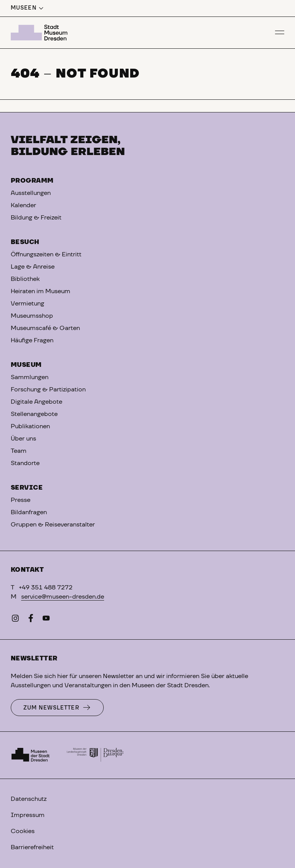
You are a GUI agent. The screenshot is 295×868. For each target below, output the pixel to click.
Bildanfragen (29, 512)
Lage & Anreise (33, 267)
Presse (21, 500)
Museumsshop (32, 316)
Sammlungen (30, 377)
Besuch (25, 242)
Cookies (23, 831)
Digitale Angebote (36, 402)
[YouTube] (46, 620)
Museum (26, 365)
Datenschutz (29, 799)
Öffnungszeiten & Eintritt (46, 254)
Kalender (23, 205)
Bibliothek (25, 279)
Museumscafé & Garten (45, 328)
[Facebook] (31, 620)
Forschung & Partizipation (48, 389)
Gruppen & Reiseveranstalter (53, 525)
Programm (32, 181)
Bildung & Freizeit (36, 218)
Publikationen (30, 426)
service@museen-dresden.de (63, 597)
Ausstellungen (31, 193)
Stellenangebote (34, 414)
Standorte (25, 463)
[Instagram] (15, 620)
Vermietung (27, 304)
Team (19, 451)
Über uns (23, 439)
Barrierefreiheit (32, 847)
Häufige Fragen (32, 340)
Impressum (28, 815)
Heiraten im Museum (41, 291)
